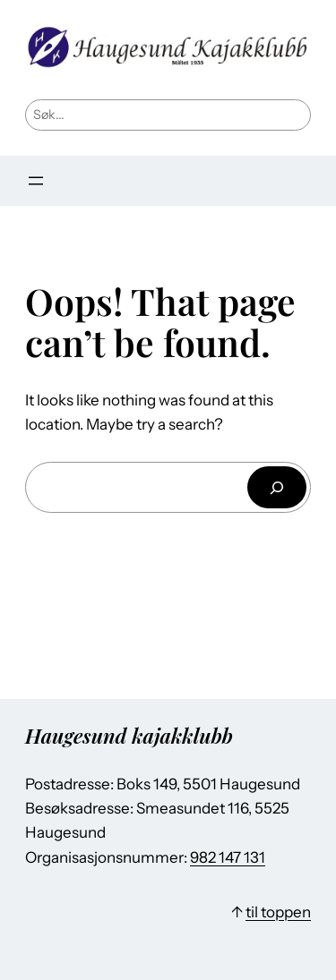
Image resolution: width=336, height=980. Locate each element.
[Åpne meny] (36, 181)
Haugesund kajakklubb (129, 735)
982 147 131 (228, 857)
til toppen (278, 912)
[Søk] (277, 487)
